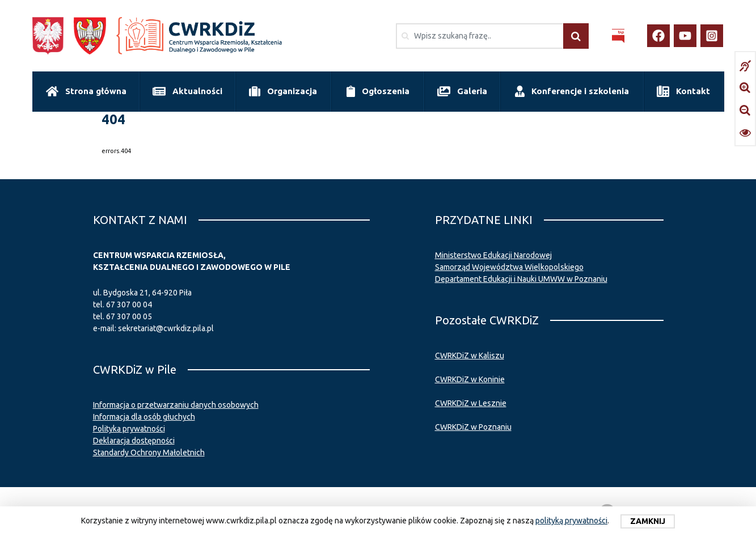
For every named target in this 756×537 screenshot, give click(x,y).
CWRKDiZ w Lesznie (471, 403)
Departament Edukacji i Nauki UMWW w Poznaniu (521, 279)
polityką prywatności (571, 521)
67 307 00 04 (129, 305)
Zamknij (648, 521)
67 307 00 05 (129, 316)
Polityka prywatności (129, 429)
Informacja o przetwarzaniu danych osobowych (176, 405)
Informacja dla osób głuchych (144, 417)
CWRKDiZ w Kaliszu (470, 356)
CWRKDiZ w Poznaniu (473, 427)
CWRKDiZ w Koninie (470, 379)
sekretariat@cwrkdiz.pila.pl (166, 328)
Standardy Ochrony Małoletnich (149, 453)
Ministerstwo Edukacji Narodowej (493, 255)
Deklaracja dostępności (134, 441)
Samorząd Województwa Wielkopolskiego (509, 267)
